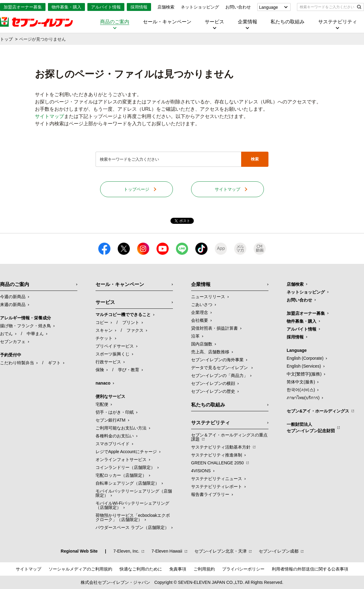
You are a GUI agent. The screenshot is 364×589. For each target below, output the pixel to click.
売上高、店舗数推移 (210, 352)
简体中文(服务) (301, 382)
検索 (255, 159)
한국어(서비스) (301, 390)
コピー (102, 322)
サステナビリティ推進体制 (217, 455)
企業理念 (200, 312)
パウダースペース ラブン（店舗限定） (132, 527)
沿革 (195, 336)
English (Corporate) (305, 358)
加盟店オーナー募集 (23, 7)
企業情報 (248, 22)
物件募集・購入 (66, 7)
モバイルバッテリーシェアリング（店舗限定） (134, 493)
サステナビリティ (338, 22)
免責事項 (178, 569)
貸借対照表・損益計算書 (214, 328)
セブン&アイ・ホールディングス (318, 411)
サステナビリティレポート (217, 486)
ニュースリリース (208, 297)
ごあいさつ (202, 305)
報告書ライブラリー (210, 494)
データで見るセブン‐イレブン (220, 368)
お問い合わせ (238, 7)
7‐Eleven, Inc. (126, 551)
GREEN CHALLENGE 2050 (217, 463)
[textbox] (326, 7)
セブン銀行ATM (111, 420)
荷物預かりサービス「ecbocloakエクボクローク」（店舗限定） (133, 517)
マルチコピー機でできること (123, 315)
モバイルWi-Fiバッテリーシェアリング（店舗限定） (132, 505)
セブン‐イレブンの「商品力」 (219, 375)
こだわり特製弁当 (17, 363)
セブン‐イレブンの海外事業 (217, 360)
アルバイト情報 (106, 7)
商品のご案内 (115, 22)
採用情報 (139, 7)
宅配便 (102, 404)
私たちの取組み (288, 22)
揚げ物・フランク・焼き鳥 (25, 326)
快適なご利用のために (141, 569)
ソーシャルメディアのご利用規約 (80, 569)
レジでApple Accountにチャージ (126, 452)
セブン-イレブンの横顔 (213, 383)
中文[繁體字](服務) (304, 374)
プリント (131, 322)
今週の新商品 (13, 297)
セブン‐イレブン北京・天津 (221, 551)
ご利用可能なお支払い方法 (121, 428)
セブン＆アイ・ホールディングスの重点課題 (229, 437)
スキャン (104, 330)
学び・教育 (129, 370)
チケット (104, 338)
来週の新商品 (13, 305)
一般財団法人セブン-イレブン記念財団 (311, 427)
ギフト (54, 363)
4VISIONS (201, 471)
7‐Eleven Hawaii (167, 551)
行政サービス (108, 362)
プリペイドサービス (115, 346)
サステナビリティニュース (217, 479)
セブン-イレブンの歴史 (213, 391)
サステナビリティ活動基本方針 (221, 447)
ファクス (135, 330)
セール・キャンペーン (167, 22)
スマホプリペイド (113, 444)
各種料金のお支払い (115, 436)
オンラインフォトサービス (121, 459)
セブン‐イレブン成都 (279, 551)
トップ (6, 39)
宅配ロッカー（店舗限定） (121, 475)
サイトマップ (49, 116)
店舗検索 (166, 7)
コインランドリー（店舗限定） (125, 467)
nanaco (103, 383)
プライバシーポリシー (243, 569)
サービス (214, 22)
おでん (6, 334)
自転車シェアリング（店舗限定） (127, 483)
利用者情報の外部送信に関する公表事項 (310, 569)
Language (268, 7)
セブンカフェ (13, 342)
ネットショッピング (200, 7)
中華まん (35, 334)
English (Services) (304, 366)
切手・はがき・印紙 (115, 412)
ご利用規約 (204, 569)
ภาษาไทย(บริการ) (303, 398)
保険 (100, 370)
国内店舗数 (202, 344)
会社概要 (200, 320)
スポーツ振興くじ (113, 354)
